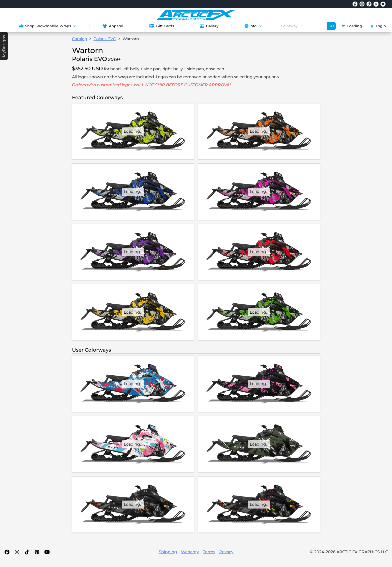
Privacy (226, 552)
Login (378, 26)
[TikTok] (27, 552)
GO (331, 26)
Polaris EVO (105, 39)
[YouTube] (47, 552)
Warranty (190, 552)
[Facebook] (7, 552)
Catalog (80, 39)
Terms (209, 552)
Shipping (168, 552)
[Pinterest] (37, 552)
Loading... (353, 26)
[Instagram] (17, 552)
